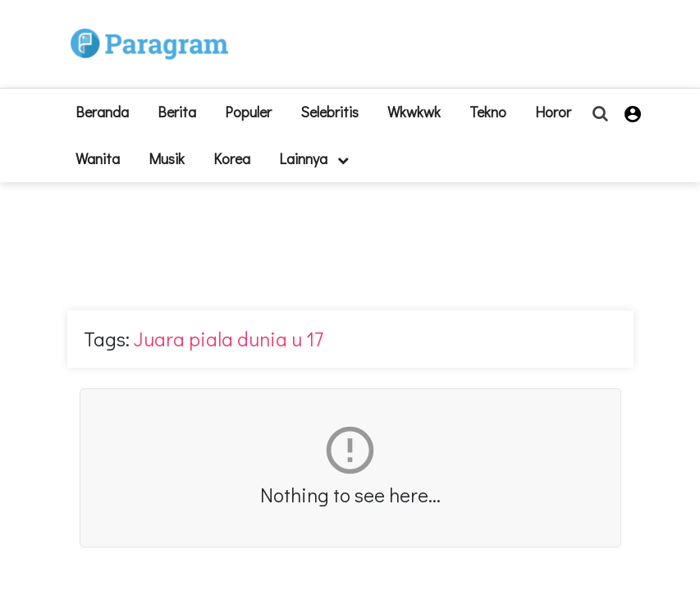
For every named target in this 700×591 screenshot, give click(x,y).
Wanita (98, 158)
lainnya (314, 158)
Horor (553, 112)
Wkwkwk (414, 112)
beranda (102, 112)
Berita (177, 112)
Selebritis (329, 112)
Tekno (488, 112)
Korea (232, 158)
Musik (167, 158)
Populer (248, 112)
